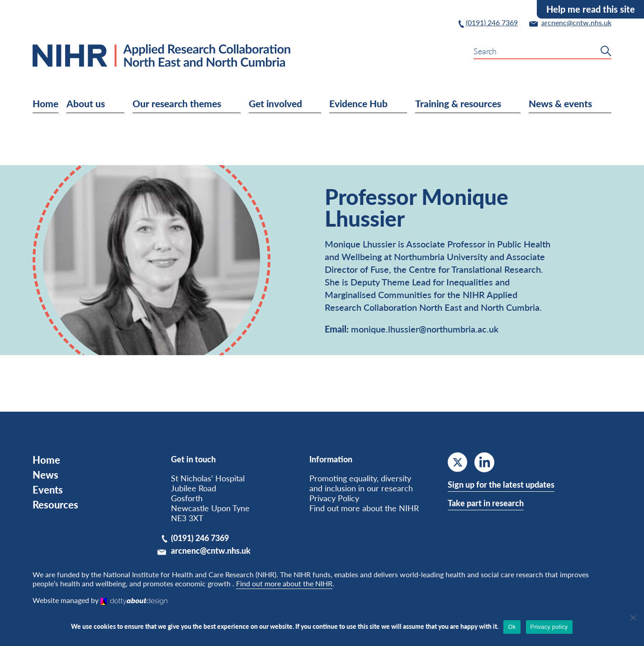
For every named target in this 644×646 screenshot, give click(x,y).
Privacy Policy (334, 498)
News (45, 475)
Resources (55, 504)
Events (48, 489)
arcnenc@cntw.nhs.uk (211, 551)
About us (105, 103)
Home (45, 103)
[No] (633, 617)
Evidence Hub (378, 103)
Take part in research (486, 503)
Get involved (294, 103)
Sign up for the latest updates (501, 484)
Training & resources (478, 103)
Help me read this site (591, 9)
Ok (512, 627)
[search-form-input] (542, 51)
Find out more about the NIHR (364, 508)
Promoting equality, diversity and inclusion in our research (361, 483)
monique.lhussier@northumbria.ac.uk (425, 329)
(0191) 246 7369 (200, 538)
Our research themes (196, 103)
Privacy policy (549, 627)
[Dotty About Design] (134, 600)
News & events (580, 103)
